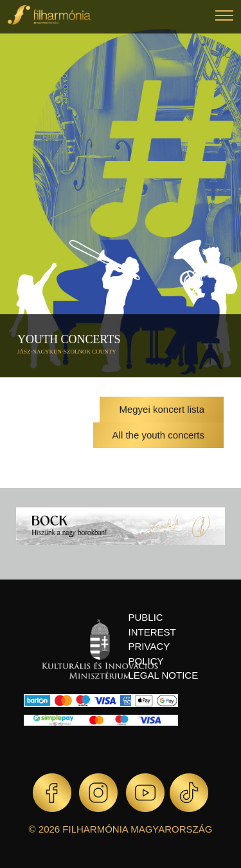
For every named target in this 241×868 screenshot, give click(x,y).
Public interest (152, 625)
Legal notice (164, 675)
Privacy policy (149, 654)
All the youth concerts (158, 435)
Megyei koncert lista (162, 409)
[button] (224, 17)
